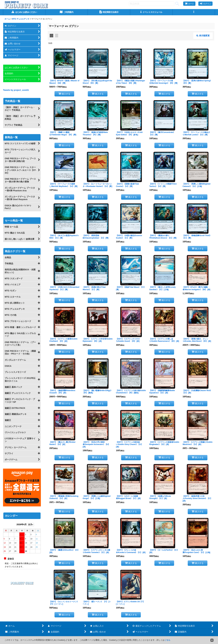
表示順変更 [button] (203, 36)
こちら (167, 640)
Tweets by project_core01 (16, 90)
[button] (194, 12)
